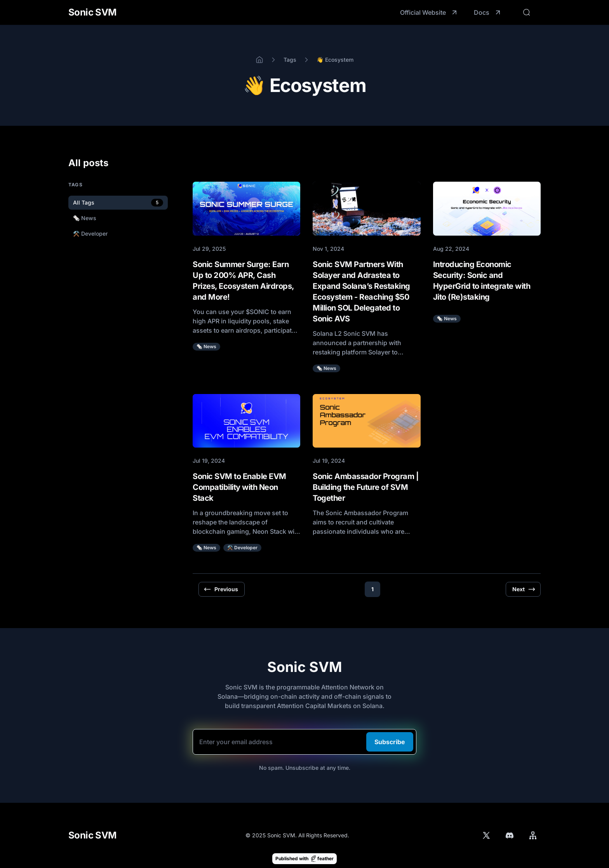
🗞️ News (206, 346)
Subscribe (390, 742)
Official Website (429, 12)
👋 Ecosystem (335, 60)
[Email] (304, 742)
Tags (290, 60)
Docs (488, 12)
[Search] (527, 12)
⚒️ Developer (242, 548)
